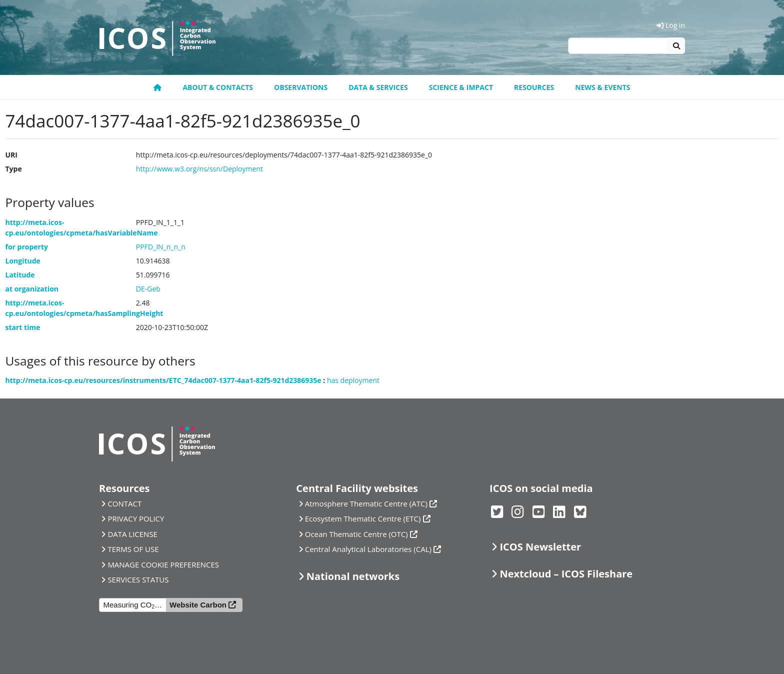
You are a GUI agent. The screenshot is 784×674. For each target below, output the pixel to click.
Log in (671, 25)
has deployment (353, 380)
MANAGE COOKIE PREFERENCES (163, 564)
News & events (602, 87)
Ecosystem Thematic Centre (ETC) (363, 518)
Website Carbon (198, 605)
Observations (301, 87)
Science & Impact (461, 87)
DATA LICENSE (132, 534)
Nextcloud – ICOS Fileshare (566, 574)
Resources (534, 87)
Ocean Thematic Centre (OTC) (356, 534)
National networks (353, 576)
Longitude (23, 261)
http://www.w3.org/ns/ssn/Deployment (199, 169)
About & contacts (218, 87)
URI (11, 155)
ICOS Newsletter (540, 547)
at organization (32, 289)
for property (27, 247)
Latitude (20, 275)
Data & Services (378, 87)
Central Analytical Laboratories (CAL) (368, 549)
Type (14, 169)
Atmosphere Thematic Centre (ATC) (366, 503)
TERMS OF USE (133, 549)
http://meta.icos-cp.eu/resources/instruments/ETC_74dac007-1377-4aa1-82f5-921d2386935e (163, 380)
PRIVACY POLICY (136, 518)
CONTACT (124, 503)
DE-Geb (148, 289)
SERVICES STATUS (138, 579)
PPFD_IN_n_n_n (161, 247)
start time (23, 327)
